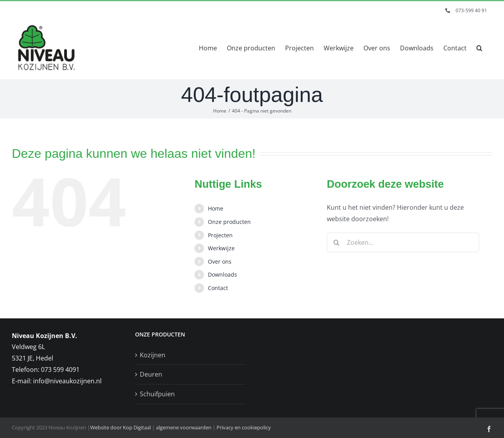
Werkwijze (221, 248)
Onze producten (229, 222)
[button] (479, 48)
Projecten (220, 235)
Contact (218, 288)
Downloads (222, 274)
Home (216, 208)
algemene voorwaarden (184, 427)
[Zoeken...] (403, 242)
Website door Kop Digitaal (120, 427)
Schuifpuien (157, 394)
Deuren (151, 374)
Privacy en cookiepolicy (244, 427)
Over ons (220, 262)
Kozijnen (153, 355)
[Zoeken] (337, 242)
